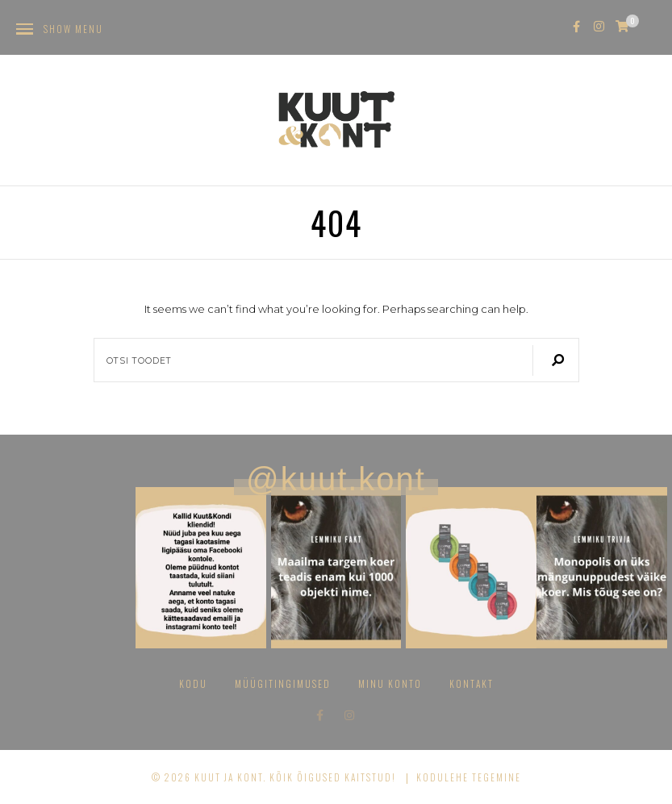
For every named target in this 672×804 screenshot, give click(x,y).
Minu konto (390, 683)
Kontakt (472, 683)
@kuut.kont (336, 479)
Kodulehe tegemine (469, 777)
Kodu (193, 683)
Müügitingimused (283, 683)
